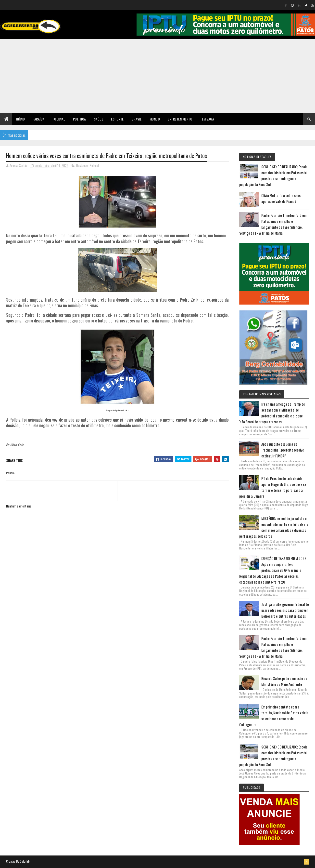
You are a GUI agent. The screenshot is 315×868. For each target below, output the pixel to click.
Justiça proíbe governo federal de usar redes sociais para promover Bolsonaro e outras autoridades (285, 610)
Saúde (99, 119)
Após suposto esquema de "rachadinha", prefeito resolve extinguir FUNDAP (283, 450)
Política (80, 119)
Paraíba (39, 119)
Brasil (137, 119)
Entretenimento (180, 119)
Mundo (155, 119)
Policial (59, 119)
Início (20, 119)
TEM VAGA (207, 119)
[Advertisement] (158, 76)
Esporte (117, 119)
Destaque (82, 165)
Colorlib (25, 861)
